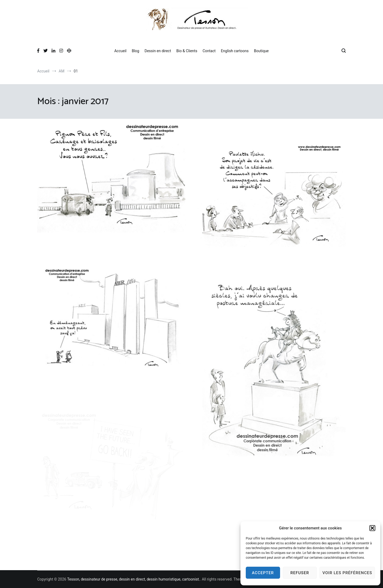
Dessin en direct (158, 51)
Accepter (263, 573)
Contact (209, 51)
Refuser (300, 573)
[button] (372, 528)
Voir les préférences (347, 573)
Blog (135, 51)
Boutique (261, 51)
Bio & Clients (187, 51)
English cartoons (235, 51)
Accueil (120, 51)
